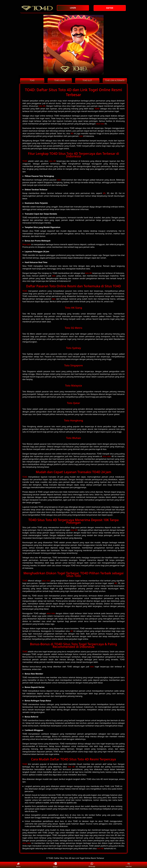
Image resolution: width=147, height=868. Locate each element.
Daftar (55, 865)
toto (81, 136)
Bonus (18, 865)
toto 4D (42, 106)
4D (72, 133)
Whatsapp (92, 865)
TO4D (97, 109)
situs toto (100, 124)
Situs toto (27, 244)
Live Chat (129, 865)
